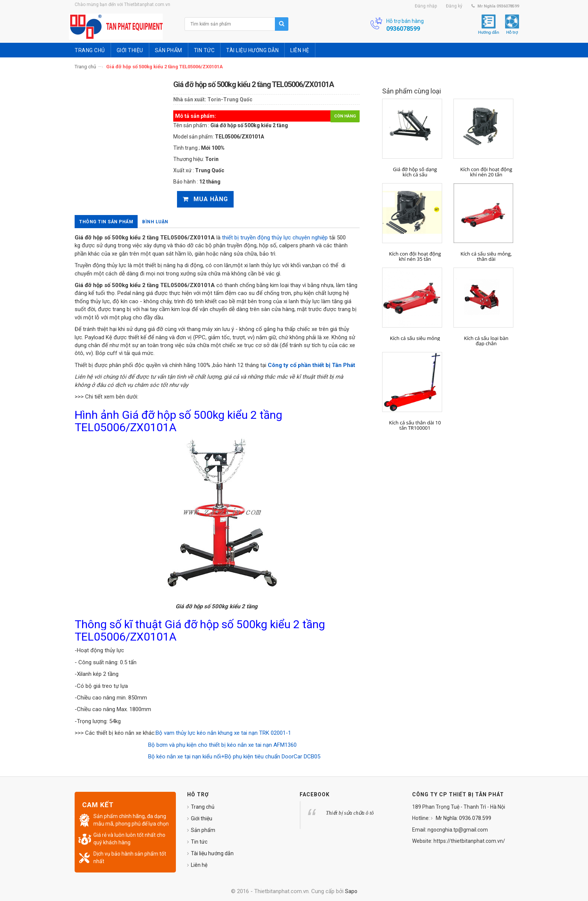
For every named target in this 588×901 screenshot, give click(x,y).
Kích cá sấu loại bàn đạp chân (486, 341)
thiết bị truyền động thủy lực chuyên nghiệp (275, 238)
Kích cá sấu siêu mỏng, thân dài (486, 256)
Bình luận (155, 222)
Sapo (351, 891)
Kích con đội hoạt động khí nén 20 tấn (486, 172)
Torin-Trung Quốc (230, 99)
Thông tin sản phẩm (106, 222)
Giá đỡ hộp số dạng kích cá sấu (415, 172)
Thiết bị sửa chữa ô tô (350, 813)
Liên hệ (199, 865)
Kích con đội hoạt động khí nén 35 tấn (415, 256)
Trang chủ (85, 67)
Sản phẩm (203, 830)
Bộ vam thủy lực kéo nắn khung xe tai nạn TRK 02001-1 (223, 733)
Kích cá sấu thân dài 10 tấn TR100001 (415, 425)
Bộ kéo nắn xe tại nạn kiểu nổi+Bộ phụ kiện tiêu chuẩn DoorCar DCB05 (233, 757)
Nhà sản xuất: (190, 99)
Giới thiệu (202, 818)
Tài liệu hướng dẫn (212, 853)
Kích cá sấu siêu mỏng (415, 338)
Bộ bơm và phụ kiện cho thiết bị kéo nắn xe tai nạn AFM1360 (222, 745)
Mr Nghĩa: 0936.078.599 (463, 818)
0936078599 (403, 29)
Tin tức (199, 842)
